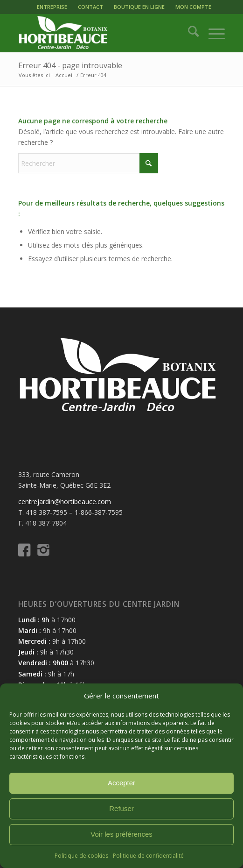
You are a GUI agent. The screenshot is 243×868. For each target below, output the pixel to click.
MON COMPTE (193, 7)
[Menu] (212, 33)
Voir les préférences (121, 834)
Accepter (121, 783)
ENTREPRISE (52, 7)
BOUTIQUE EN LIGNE (139, 7)
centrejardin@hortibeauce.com (65, 502)
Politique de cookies (81, 856)
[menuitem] (52, 7)
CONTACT (90, 7)
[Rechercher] (189, 33)
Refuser (121, 808)
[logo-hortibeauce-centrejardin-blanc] (101, 33)
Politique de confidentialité (148, 856)
